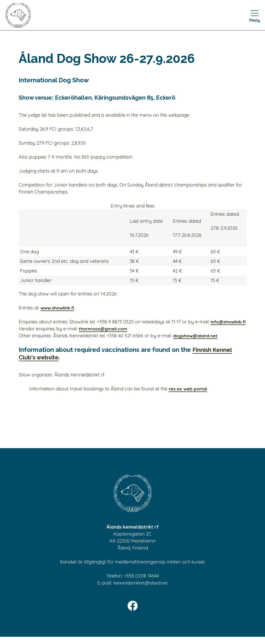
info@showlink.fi (48, 329)
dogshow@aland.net (196, 343)
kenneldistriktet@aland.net (141, 590)
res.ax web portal (188, 396)
